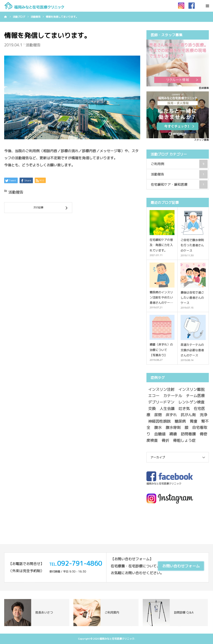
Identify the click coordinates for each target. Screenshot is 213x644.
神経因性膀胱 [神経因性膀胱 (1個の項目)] (159, 421)
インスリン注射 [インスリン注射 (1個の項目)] (161, 389)
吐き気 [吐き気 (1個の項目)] (184, 409)
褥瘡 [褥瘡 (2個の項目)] (173, 434)
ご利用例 (179, 164)
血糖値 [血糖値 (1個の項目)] (160, 434)
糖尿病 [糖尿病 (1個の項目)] (180, 421)
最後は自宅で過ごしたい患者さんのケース (192, 298)
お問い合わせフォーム (181, 566)
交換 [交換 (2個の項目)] (152, 409)
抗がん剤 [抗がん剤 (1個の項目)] (188, 415)
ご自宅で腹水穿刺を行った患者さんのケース (192, 245)
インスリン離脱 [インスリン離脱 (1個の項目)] (191, 389)
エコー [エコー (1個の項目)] (154, 396)
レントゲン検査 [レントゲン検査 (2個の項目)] (191, 402)
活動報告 (33, 45)
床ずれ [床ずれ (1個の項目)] (171, 415)
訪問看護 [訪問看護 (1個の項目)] (188, 434)
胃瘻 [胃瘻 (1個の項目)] (193, 421)
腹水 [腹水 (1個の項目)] (158, 428)
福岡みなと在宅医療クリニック (164, 484)
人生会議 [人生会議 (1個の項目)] (167, 409)
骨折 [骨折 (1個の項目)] (165, 440)
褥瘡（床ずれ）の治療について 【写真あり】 (161, 350)
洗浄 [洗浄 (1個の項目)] (203, 415)
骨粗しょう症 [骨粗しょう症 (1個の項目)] (184, 440)
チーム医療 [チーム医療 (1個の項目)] (195, 396)
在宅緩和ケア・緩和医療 (179, 184)
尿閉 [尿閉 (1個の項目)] (158, 415)
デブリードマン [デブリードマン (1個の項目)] (161, 402)
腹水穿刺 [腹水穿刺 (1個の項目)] (173, 428)
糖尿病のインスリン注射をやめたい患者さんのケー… (161, 297)
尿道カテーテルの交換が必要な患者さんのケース (192, 350)
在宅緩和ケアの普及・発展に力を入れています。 (161, 245)
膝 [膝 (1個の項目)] (186, 428)
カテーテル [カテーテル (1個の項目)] (173, 396)
